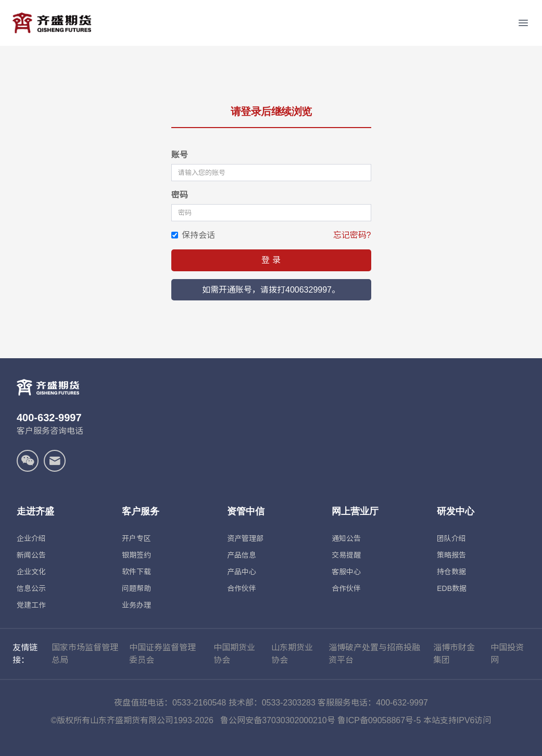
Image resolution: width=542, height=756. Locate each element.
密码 (180, 195)
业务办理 (136, 605)
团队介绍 (451, 538)
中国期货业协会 (234, 654)
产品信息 (242, 555)
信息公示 (31, 588)
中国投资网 (507, 654)
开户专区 (136, 538)
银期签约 (136, 555)
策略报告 (451, 555)
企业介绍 (31, 538)
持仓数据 (451, 572)
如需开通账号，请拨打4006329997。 (271, 290)
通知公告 (346, 538)
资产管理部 (245, 538)
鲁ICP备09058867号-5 (379, 720)
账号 (180, 155)
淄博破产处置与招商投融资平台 (374, 654)
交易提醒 (346, 555)
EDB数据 (452, 588)
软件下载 (136, 572)
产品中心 (242, 572)
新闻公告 (31, 555)
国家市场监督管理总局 (85, 654)
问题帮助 (136, 588)
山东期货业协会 (292, 654)
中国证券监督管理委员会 (162, 654)
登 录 (271, 260)
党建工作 (31, 605)
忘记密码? (352, 235)
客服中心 (346, 572)
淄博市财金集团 (454, 654)
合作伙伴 (242, 588)
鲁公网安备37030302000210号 (278, 720)
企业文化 (31, 572)
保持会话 (193, 235)
